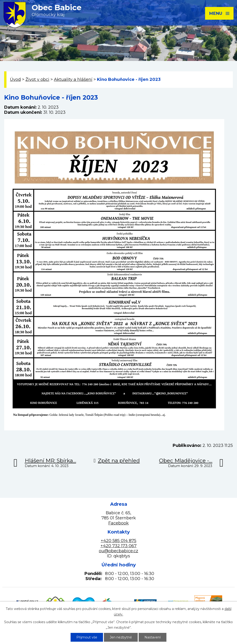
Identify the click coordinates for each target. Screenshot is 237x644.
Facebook (118, 523)
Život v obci (37, 79)
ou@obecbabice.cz (118, 551)
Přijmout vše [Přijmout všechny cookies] (87, 637)
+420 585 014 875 (118, 541)
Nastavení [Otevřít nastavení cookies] (153, 637)
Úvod (15, 79)
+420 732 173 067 (118, 546)
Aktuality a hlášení (73, 79)
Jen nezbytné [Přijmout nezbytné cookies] (121, 637)
